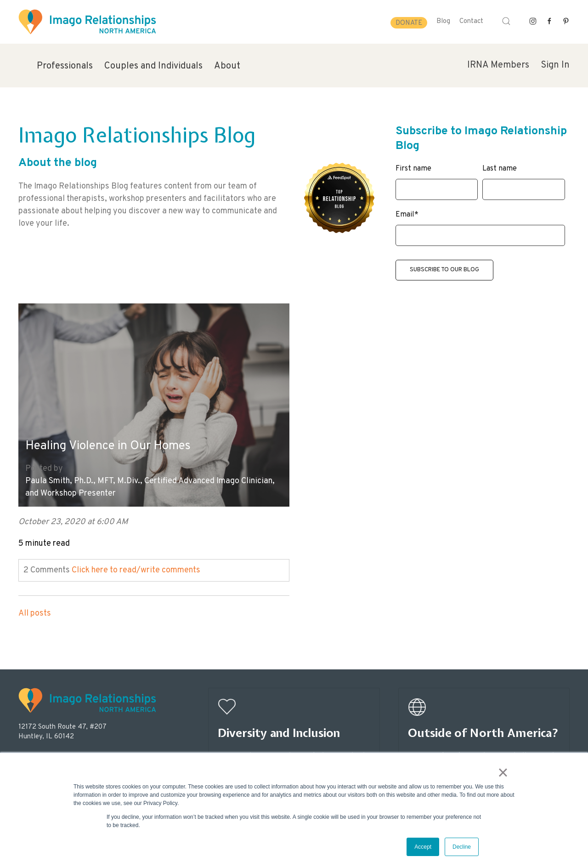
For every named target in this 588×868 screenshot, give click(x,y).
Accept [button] (423, 847)
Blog (443, 21)
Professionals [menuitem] (65, 66)
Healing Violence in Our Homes (114, 440)
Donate (409, 23)
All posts (35, 607)
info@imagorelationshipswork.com (69, 751)
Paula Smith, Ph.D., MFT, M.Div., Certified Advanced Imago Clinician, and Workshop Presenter (132, 480)
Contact (471, 21)
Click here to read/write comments (136, 563)
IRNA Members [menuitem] (498, 65)
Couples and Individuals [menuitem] (153, 66)
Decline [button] (462, 847)
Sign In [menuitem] (555, 65)
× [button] (505, 774)
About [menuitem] (227, 66)
